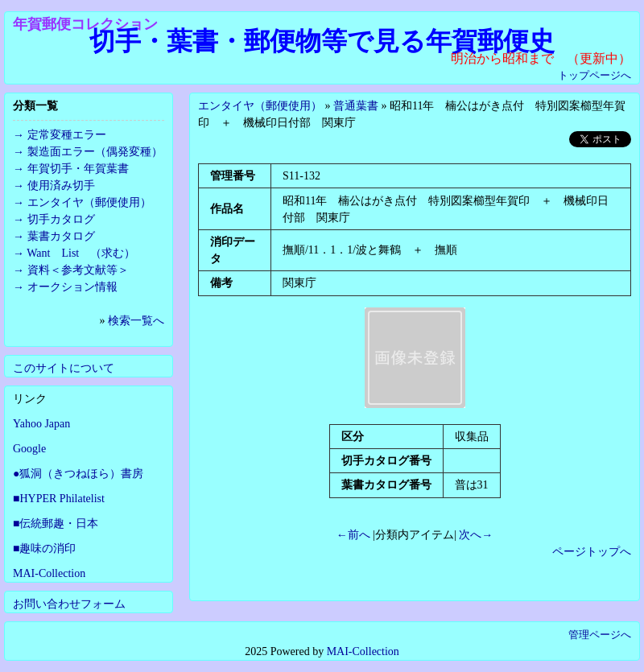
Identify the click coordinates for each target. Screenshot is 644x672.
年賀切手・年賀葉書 (78, 169)
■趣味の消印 (44, 548)
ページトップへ (592, 552)
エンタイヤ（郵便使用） (260, 106)
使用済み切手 (61, 186)
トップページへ (594, 75)
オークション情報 (72, 287)
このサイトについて (64, 368)
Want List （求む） (81, 253)
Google (29, 449)
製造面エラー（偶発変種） (95, 152)
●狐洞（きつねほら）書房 (78, 474)
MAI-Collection (49, 573)
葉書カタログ (61, 236)
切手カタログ (61, 219)
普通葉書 (356, 106)
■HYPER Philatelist (59, 499)
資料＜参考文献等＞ (78, 270)
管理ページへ (600, 635)
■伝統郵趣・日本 (56, 524)
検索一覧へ (136, 321)
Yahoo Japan (41, 424)
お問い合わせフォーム (69, 604)
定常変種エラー (67, 135)
